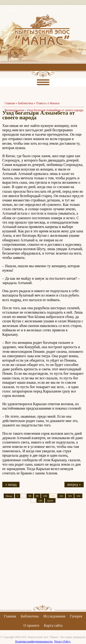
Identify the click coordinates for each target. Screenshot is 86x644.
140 (40, 500)
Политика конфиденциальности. (34, 641)
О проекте (32, 625)
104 (78, 496)
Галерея (76, 616)
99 (37, 496)
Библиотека (26, 103)
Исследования (54, 616)
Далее (50, 500)
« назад (11, 484)
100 (45, 496)
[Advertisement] (43, 558)
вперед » (74, 484)
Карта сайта (53, 625)
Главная (10, 616)
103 (70, 496)
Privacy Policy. (63, 641)
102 (61, 496)
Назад (9, 496)
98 (30, 496)
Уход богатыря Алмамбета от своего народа (55, 110)
